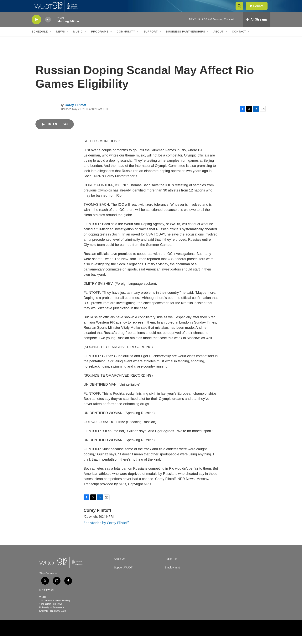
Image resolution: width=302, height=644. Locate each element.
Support (150, 40)
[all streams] (257, 28)
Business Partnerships (186, 40)
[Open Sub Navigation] (51, 40)
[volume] (48, 28)
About (219, 40)
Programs (100, 40)
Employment (172, 576)
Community (126, 40)
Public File (171, 567)
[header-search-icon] (241, 10)
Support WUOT (123, 576)
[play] (36, 28)
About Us (120, 567)
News (60, 40)
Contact (239, 40)
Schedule (40, 40)
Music (78, 40)
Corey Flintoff (75, 113)
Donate (261, 10)
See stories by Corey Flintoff (106, 531)
